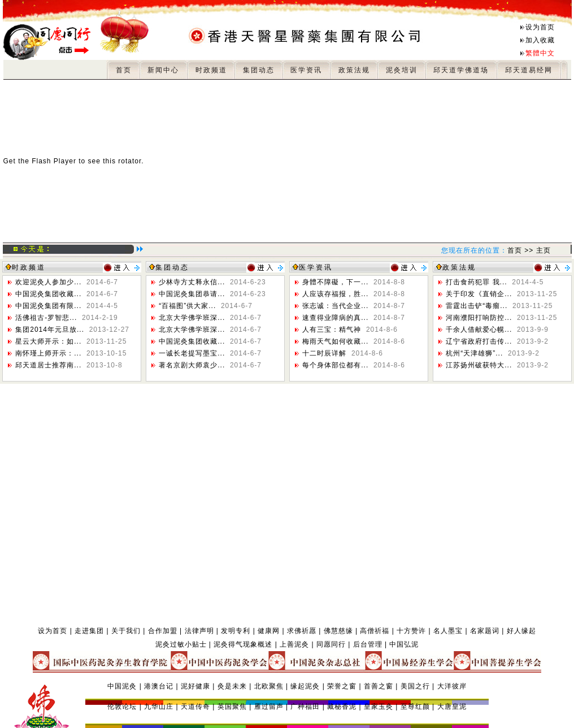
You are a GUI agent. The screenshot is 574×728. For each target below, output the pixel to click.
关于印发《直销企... (501, 294)
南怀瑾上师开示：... (71, 353)
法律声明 (199, 631)
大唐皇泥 (452, 707)
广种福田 (305, 707)
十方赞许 (411, 631)
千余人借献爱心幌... (497, 330)
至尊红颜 (415, 707)
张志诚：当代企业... (354, 306)
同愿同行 (331, 644)
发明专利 (236, 631)
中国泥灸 (122, 686)
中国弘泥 (404, 644)
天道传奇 (195, 707)
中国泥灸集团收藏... (67, 294)
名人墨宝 (448, 631)
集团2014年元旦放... (72, 330)
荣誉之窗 (342, 686)
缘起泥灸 (305, 686)
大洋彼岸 (452, 686)
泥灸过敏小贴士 (181, 644)
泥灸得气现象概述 (243, 644)
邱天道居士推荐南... (69, 365)
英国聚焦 (232, 707)
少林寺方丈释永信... (212, 282)
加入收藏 (540, 40)
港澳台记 (159, 686)
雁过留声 (269, 707)
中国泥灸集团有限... (67, 306)
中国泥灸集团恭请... (212, 294)
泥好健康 (195, 686)
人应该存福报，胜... (354, 294)
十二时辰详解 (343, 353)
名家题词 (485, 631)
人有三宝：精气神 (350, 330)
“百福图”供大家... (206, 306)
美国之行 (415, 686)
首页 (515, 250)
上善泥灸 (294, 644)
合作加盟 (163, 631)
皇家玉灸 (379, 707)
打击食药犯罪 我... (495, 282)
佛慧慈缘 (338, 631)
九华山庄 (159, 707)
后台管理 (368, 644)
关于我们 (126, 631)
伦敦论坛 (122, 707)
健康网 (269, 631)
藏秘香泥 (342, 707)
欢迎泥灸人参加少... (67, 282)
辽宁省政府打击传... (497, 341)
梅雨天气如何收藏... (354, 341)
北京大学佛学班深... (210, 318)
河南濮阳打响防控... (501, 318)
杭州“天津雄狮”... (493, 353)
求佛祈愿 (302, 631)
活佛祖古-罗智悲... (66, 318)
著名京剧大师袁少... (210, 365)
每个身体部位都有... (354, 365)
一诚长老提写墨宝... (210, 353)
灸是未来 (232, 686)
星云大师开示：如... (71, 341)
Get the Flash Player (40, 161)
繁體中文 (540, 53)
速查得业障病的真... (354, 318)
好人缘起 (521, 631)
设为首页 (540, 27)
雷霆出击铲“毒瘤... (499, 306)
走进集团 (89, 631)
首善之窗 (379, 686)
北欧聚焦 (269, 686)
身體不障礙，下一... (354, 282)
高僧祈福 (375, 631)
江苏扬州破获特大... (497, 365)
